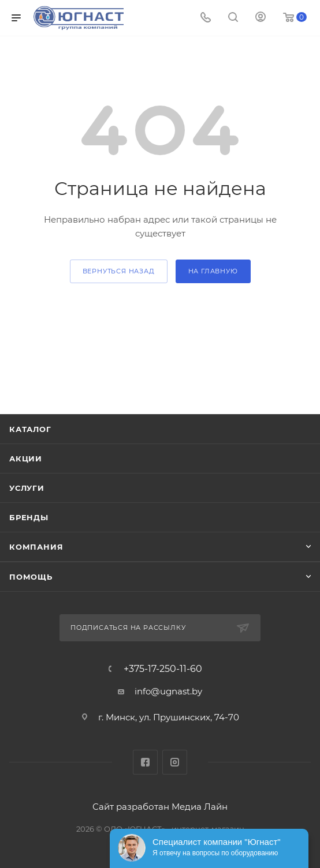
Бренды (29, 517)
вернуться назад (119, 271)
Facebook (145, 762)
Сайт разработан (131, 807)
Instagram (175, 762)
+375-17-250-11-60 (163, 669)
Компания (36, 547)
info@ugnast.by (168, 691)
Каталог (30, 429)
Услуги (27, 488)
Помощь (31, 577)
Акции (26, 459)
